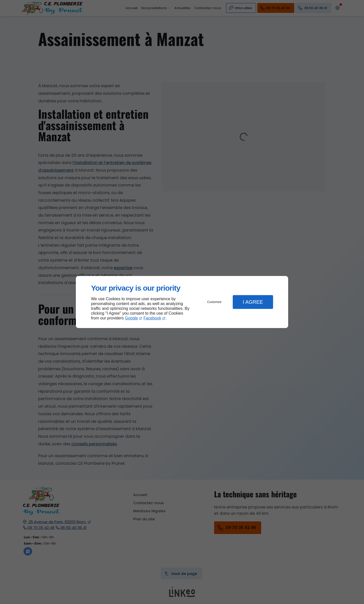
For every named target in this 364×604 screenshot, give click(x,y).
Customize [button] (214, 302)
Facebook (152, 318)
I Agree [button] (253, 302)
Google (131, 318)
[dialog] (182, 302)
